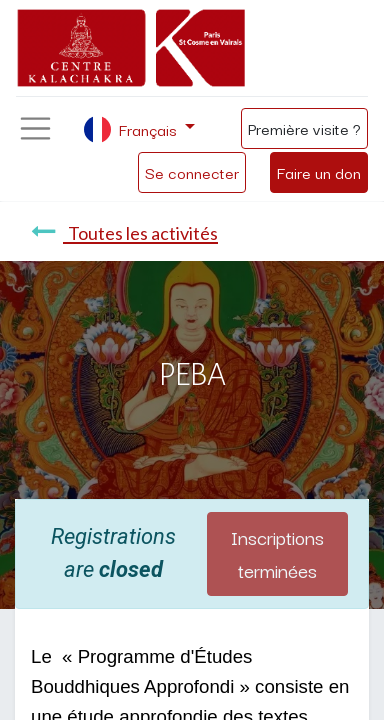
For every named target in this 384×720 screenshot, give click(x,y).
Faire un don (319, 172)
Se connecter (192, 172)
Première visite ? (304, 128)
